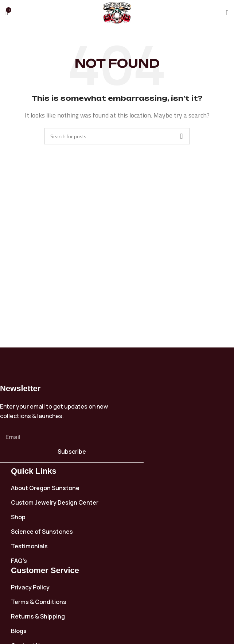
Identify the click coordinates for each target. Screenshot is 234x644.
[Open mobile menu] (227, 13)
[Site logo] (117, 12)
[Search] (117, 136)
